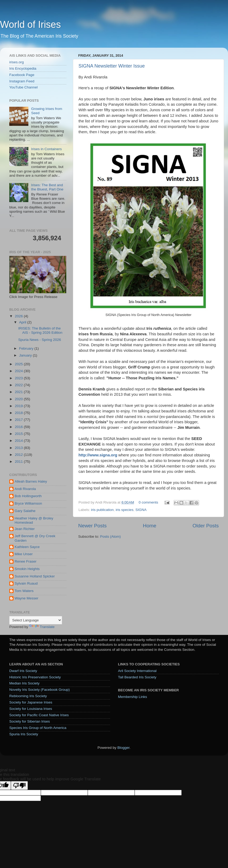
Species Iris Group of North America (38, 728)
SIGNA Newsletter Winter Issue (112, 66)
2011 (19, 462)
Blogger (124, 748)
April (23, 322)
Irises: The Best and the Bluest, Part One (47, 187)
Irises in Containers (46, 149)
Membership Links (133, 697)
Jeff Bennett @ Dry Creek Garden (35, 538)
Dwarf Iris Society (23, 671)
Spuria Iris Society (24, 734)
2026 (19, 316)
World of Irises (30, 25)
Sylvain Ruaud (26, 583)
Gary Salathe (25, 511)
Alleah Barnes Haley (31, 481)
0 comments (148, 502)
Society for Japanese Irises (31, 702)
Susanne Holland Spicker (35, 576)
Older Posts (206, 526)
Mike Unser (24, 554)
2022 (19, 385)
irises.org (17, 62)
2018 (19, 413)
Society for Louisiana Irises (31, 709)
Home (150, 526)
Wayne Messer (27, 598)
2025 (19, 364)
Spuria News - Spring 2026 (40, 340)
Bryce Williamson (28, 503)
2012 (19, 455)
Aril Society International (137, 671)
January (26, 355)
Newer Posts (92, 526)
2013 (19, 448)
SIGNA (141, 510)
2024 (19, 371)
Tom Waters (24, 591)
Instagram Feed (22, 81)
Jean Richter (25, 529)
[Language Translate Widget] (36, 620)
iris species (124, 510)
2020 (19, 399)
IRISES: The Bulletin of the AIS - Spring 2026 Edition (40, 330)
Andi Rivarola (25, 489)
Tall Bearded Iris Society (137, 677)
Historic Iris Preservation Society (35, 677)
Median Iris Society (24, 683)
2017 (19, 420)
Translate (42, 627)
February (27, 348)
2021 (19, 392)
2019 (19, 406)
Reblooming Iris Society (28, 696)
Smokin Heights (27, 569)
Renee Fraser (26, 561)
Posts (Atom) (111, 537)
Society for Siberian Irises (30, 721)
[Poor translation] (19, 785)
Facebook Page (22, 75)
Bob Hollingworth (28, 496)
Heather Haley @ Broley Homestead (34, 520)
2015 (19, 434)
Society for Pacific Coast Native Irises (39, 715)
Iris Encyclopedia (23, 68)
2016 (19, 427)
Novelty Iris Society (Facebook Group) (40, 690)
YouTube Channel (23, 87)
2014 (19, 441)
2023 (19, 378)
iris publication (102, 510)
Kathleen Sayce (27, 547)
